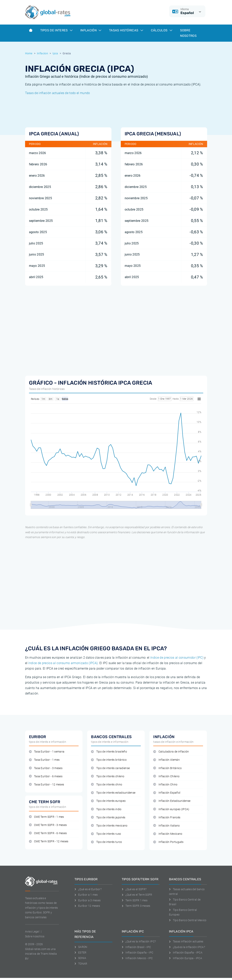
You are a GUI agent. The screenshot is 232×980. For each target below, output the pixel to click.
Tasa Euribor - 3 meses (46, 768)
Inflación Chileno (166, 776)
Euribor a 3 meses (88, 900)
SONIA (80, 958)
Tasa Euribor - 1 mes (44, 760)
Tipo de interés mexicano (109, 826)
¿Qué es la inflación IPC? (139, 941)
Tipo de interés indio (106, 809)
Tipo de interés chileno (108, 776)
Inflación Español (167, 793)
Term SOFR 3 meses (136, 906)
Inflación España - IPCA (186, 953)
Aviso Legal (32, 932)
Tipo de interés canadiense (110, 768)
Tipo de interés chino (107, 785)
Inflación (91, 30)
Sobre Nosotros (188, 33)
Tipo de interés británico (109, 760)
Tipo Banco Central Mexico (188, 920)
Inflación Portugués (168, 842)
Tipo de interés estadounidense (113, 793)
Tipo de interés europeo (108, 801)
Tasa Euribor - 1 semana (47, 752)
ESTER (81, 953)
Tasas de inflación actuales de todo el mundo (58, 93)
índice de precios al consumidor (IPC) (177, 658)
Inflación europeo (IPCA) (171, 809)
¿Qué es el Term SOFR (137, 895)
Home (29, 53)
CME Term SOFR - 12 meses (49, 841)
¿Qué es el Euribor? (88, 889)
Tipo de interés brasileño (109, 752)
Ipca (55, 53)
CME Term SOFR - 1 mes (46, 817)
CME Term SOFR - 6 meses (48, 833)
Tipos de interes (56, 30)
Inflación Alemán (166, 760)
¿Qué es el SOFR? (134, 889)
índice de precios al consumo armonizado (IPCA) (63, 663)
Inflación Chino (165, 785)
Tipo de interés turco (106, 842)
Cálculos (162, 30)
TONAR (81, 964)
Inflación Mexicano (168, 834)
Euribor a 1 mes (86, 895)
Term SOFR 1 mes (135, 900)
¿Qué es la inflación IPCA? (187, 947)
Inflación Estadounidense (172, 801)
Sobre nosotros (35, 936)
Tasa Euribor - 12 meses (47, 785)
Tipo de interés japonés (108, 817)
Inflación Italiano (166, 826)
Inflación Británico (167, 768)
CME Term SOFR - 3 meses (48, 825)
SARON (81, 947)
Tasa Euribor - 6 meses (46, 776)
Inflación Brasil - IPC (136, 947)
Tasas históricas (126, 30)
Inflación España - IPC (138, 953)
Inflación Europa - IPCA (186, 958)
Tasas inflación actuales (186, 941)
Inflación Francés (167, 817)
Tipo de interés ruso (106, 834)
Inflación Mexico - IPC (137, 958)
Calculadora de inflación (171, 752)
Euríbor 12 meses (87, 906)
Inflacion (42, 53)
